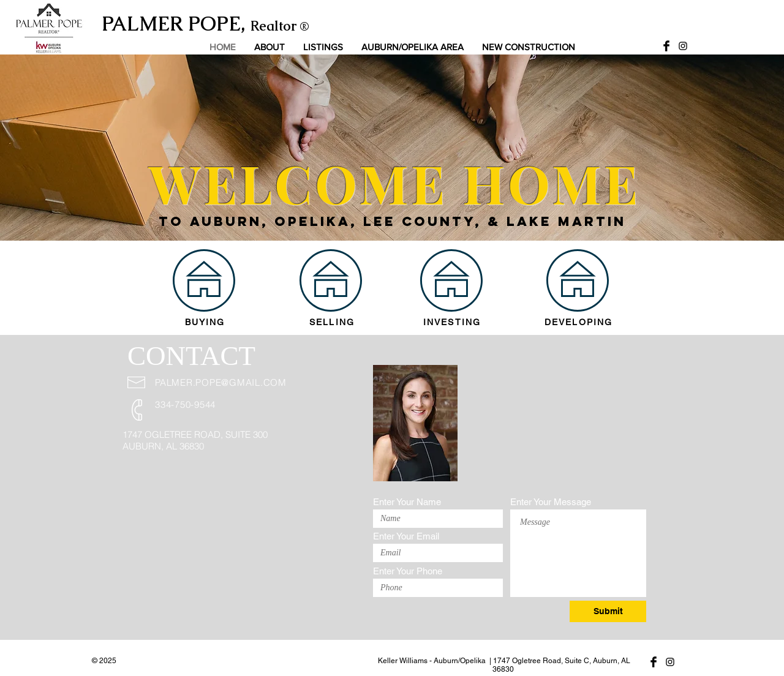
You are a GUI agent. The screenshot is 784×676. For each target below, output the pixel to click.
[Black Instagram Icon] (683, 46)
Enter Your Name (407, 502)
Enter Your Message (551, 502)
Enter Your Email (406, 536)
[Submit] (608, 611)
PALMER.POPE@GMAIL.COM (221, 382)
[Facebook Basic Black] (666, 46)
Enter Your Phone (408, 571)
